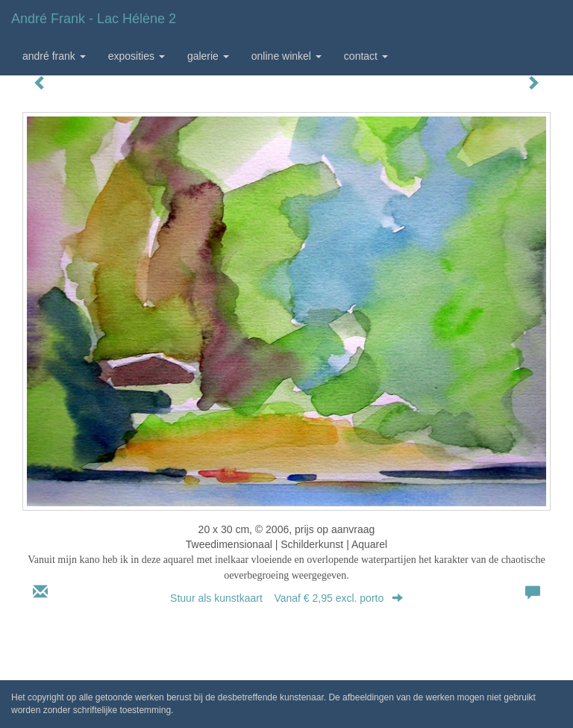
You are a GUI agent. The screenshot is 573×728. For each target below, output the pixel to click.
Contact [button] (366, 56)
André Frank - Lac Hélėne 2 (94, 19)
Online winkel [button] (286, 56)
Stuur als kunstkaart (286, 598)
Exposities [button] (137, 56)
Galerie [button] (208, 56)
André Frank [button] (54, 56)
